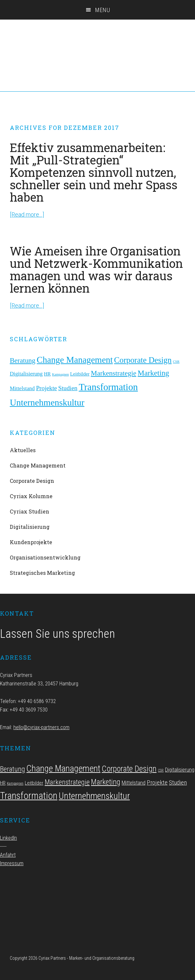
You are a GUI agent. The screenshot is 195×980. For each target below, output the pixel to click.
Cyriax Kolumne (31, 496)
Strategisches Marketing (42, 573)
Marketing (153, 373)
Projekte (46, 388)
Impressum (12, 863)
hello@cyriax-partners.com (41, 727)
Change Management (75, 360)
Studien (68, 388)
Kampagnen (61, 374)
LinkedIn (8, 838)
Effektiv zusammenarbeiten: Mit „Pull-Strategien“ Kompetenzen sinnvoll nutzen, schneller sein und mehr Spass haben (94, 172)
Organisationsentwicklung (45, 557)
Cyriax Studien (30, 511)
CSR (176, 362)
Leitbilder (80, 374)
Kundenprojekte (31, 542)
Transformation (108, 387)
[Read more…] (27, 214)
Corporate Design (143, 360)
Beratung (23, 360)
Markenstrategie (114, 373)
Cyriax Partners (97, 36)
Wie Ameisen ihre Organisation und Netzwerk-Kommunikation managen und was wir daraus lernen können (96, 269)
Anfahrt (8, 855)
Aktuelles (23, 450)
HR (47, 374)
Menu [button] (103, 10)
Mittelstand (22, 388)
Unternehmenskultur (47, 402)
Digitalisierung (26, 374)
